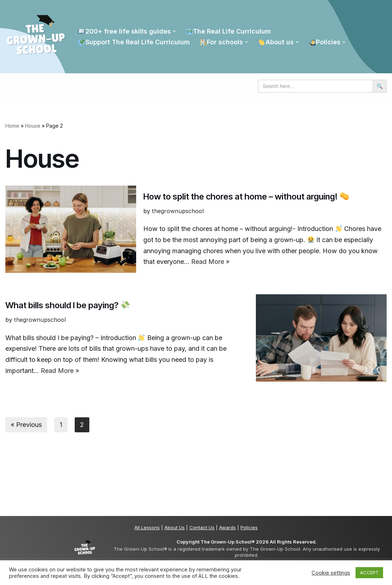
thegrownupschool (178, 211)
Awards (227, 527)
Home (12, 126)
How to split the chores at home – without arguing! (246, 196)
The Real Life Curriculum (229, 31)
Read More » (210, 262)
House (33, 126)
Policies (249, 527)
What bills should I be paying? (68, 305)
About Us (175, 527)
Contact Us (202, 527)
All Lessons (147, 527)
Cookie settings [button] (331, 573)
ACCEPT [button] (369, 572)
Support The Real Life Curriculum (134, 42)
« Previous (26, 425)
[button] (174, 31)
